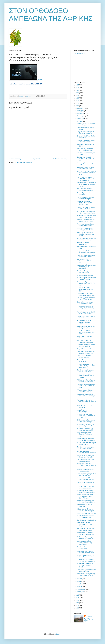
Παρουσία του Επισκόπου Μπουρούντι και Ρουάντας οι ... (86, 402)
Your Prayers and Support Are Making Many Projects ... (86, 327)
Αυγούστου (81, 119)
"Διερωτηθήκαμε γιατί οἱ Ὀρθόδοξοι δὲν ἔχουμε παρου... (85, 434)
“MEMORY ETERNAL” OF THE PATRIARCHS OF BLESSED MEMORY (87, 185)
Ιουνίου (80, 579)
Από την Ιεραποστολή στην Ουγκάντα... (85, 194)
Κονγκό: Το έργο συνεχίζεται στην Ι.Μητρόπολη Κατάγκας (86, 501)
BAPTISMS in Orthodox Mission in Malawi (84, 357)
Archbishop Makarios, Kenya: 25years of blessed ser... (86, 225)
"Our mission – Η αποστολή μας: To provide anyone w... (86, 534)
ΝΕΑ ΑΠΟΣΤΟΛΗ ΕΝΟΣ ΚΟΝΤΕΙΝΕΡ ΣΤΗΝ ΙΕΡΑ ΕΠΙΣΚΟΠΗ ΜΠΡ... (85, 179)
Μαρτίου (80, 587)
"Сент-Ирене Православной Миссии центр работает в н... (86, 284)
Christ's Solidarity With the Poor (86, 513)
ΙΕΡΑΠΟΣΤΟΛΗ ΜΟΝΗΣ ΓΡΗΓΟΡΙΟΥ (84, 506)
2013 (78, 603)
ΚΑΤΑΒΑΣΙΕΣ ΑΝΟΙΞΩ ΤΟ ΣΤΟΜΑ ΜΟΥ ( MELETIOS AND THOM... (86, 366)
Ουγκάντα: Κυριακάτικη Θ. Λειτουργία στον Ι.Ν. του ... (86, 229)
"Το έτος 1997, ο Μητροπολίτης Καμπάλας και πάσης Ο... (86, 575)
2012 (78, 605)
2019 (78, 101)
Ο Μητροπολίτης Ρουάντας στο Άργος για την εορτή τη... (86, 421)
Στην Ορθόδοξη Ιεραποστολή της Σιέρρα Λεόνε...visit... (86, 150)
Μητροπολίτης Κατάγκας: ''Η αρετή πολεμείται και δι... (85, 425)
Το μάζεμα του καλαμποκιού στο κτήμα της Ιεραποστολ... (87, 216)
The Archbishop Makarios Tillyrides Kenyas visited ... (86, 190)
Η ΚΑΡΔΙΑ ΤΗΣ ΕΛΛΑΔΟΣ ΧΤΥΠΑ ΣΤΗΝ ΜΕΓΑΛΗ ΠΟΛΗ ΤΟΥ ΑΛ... (85, 203)
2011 (78, 608)
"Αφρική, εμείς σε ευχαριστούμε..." (83, 411)
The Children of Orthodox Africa (86, 520)
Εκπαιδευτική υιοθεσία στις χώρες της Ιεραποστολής (85, 429)
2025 (78, 85)
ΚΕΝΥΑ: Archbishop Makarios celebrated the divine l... (86, 256)
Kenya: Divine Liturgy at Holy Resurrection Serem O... (86, 456)
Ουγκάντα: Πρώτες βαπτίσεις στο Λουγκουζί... (86, 548)
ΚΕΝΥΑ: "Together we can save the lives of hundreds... (86, 279)
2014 (78, 600)
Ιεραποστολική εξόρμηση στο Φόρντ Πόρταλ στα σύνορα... (86, 556)
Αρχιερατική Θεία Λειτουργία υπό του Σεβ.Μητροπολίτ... (86, 439)
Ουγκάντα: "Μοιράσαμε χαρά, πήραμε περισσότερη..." (86, 371)
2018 (78, 103)
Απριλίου (80, 584)
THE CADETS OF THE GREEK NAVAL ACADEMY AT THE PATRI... (86, 173)
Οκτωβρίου (81, 113)
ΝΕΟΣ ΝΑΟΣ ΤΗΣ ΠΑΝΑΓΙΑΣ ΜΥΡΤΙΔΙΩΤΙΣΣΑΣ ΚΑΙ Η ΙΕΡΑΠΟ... (86, 376)
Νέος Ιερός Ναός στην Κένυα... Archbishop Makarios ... (86, 141)
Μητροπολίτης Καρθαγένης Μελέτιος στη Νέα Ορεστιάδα (86, 252)
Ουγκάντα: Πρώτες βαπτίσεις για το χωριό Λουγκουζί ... (86, 487)
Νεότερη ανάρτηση (15, 159)
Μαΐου (79, 581)
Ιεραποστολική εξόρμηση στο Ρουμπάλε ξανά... (86, 470)
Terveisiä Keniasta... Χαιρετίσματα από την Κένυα (86, 452)
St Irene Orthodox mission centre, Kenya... (85, 361)
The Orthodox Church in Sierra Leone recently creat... (86, 529)
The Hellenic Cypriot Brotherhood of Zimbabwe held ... (86, 261)
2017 (78, 106)
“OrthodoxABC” (80, 54)
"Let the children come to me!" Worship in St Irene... (86, 460)
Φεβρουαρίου (82, 589)
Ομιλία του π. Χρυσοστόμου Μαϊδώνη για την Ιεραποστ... (86, 538)
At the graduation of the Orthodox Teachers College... (84, 322)
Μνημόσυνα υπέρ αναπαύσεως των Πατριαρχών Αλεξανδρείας (86, 267)
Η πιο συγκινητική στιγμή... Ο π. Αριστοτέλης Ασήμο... (87, 475)
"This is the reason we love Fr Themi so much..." (86, 208)
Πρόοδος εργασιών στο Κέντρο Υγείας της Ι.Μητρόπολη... (86, 299)
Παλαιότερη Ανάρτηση (60, 159)
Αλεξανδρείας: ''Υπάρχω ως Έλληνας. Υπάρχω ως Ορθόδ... (85, 565)
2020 (78, 98)
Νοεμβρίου (81, 111)
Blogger (58, 634)
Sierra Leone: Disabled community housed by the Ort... (86, 159)
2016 (78, 595)
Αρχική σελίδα (37, 159)
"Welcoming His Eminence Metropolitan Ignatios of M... (86, 294)
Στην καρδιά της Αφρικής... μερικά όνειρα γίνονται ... (85, 303)
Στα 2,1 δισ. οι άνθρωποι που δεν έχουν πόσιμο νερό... (86, 483)
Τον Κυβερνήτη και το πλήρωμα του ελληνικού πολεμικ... (86, 239)
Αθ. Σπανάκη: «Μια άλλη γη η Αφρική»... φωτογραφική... (86, 381)
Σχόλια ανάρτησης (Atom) (24, 162)
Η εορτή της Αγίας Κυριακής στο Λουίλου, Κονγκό (87, 570)
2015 (78, 598)
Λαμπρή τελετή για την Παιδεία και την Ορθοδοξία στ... (86, 313)
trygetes (89, 616)
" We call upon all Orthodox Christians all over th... (85, 391)
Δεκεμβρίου (81, 108)
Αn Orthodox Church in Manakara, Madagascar (85, 341)
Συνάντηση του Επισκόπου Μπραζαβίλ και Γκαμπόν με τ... (86, 396)
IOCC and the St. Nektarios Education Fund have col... (86, 479)
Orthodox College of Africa (85, 275)
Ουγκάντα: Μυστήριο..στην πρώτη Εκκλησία (85, 272)
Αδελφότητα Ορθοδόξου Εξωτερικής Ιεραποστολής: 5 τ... (86, 465)
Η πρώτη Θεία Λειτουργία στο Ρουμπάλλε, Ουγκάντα (86, 133)
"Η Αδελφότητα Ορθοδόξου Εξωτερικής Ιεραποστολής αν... (86, 308)
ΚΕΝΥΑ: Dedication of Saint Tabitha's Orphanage (85, 517)
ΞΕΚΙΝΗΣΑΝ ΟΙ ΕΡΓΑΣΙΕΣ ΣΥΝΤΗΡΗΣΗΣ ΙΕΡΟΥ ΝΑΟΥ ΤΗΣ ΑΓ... (85, 497)
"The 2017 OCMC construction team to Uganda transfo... (86, 221)
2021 (78, 95)
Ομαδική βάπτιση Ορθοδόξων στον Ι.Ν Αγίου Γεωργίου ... (86, 560)
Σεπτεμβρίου (81, 116)
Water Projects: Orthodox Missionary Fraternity (85, 337)
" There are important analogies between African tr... (86, 444)
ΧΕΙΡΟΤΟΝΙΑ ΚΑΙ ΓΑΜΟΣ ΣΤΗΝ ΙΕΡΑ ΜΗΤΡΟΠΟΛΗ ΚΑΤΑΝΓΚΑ (86, 416)
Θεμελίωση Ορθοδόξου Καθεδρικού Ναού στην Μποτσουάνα (85, 543)
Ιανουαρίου (81, 592)
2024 (78, 88)
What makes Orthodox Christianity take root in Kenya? (85, 524)
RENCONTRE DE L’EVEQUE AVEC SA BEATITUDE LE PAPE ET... (86, 386)
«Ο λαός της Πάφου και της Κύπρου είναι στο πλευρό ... (86, 491)
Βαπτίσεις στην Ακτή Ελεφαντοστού (83, 243)
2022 (78, 93)
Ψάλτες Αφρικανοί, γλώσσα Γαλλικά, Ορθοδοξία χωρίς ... (86, 510)
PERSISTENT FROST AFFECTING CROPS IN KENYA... (85, 289)
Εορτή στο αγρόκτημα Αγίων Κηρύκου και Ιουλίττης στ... (86, 448)
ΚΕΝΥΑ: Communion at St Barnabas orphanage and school (85, 234)
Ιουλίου (80, 121)
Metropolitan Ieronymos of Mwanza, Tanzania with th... (86, 552)
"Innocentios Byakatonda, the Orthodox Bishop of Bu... (86, 352)
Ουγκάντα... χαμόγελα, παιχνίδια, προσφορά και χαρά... (85, 332)
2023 (78, 90)
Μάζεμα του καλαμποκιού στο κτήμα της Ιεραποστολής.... (86, 212)
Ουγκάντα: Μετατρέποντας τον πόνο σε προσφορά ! (86, 346)
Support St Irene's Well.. (84, 349)
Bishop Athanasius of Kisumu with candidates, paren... (86, 168)
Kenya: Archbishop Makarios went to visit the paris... (86, 198)
